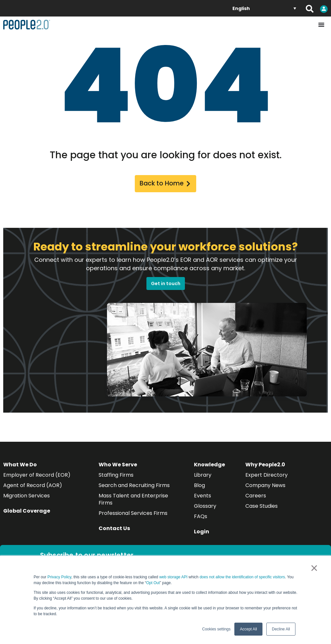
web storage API (174, 577)
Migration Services (27, 496)
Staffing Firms (116, 476)
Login (202, 532)
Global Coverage (27, 511)
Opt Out (153, 583)
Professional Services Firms (133, 514)
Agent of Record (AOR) (33, 486)
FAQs (201, 517)
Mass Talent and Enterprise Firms (133, 500)
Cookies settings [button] (216, 629)
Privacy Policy (59, 577)
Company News (265, 486)
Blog (199, 486)
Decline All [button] (281, 629)
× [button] (314, 568)
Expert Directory (267, 476)
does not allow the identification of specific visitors (242, 577)
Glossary (205, 507)
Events (203, 496)
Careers (256, 496)
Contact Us (114, 529)
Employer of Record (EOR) (37, 476)
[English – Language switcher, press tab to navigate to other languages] (264, 8)
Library (203, 476)
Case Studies (262, 507)
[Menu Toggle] (321, 25)
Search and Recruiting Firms (134, 486)
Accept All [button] (248, 629)
